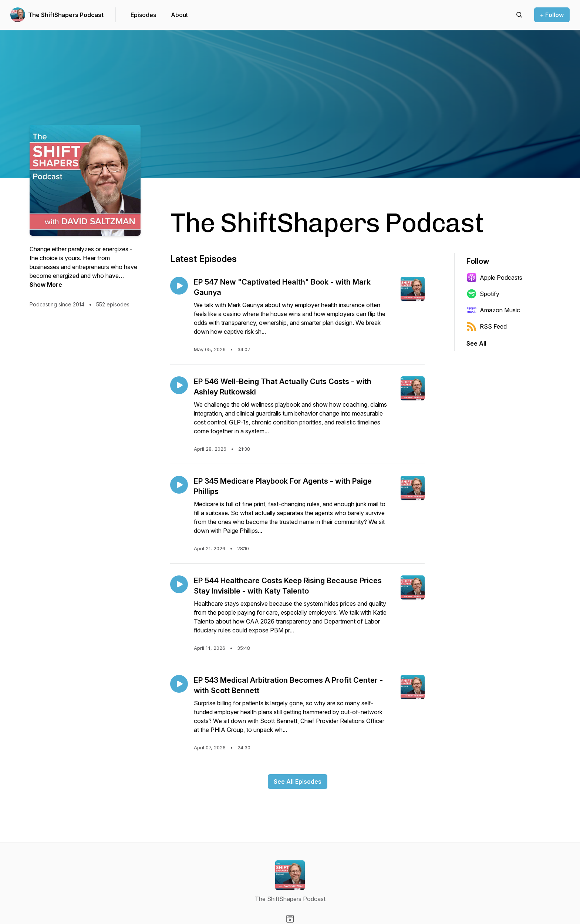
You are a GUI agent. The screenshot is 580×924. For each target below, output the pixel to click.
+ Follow (552, 15)
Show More (46, 285)
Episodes (143, 15)
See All (476, 343)
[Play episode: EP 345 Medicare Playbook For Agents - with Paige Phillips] (179, 485)
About (179, 15)
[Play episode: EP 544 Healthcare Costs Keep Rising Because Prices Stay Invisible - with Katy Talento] (179, 584)
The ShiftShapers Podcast (66, 15)
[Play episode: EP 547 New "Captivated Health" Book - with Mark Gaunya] (179, 286)
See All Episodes (298, 782)
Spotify (483, 294)
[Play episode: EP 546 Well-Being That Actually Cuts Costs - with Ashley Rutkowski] (179, 385)
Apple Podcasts (494, 278)
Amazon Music (493, 310)
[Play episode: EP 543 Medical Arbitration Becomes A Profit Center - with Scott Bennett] (179, 684)
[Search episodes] (519, 15)
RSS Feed (487, 326)
